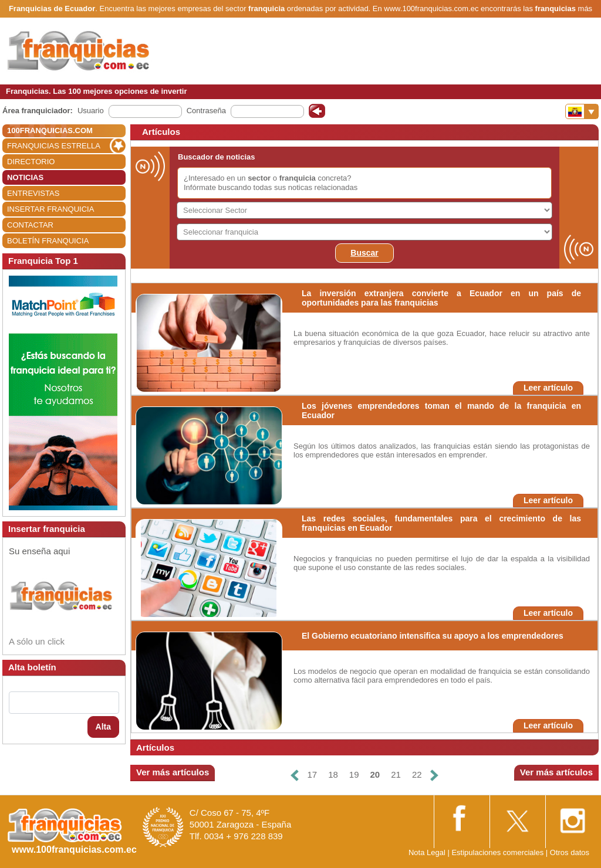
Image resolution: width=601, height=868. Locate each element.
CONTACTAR (30, 225)
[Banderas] (582, 111)
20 (375, 774)
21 (396, 774)
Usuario (91, 111)
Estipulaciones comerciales (498, 852)
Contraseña (206, 111)
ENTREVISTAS (33, 193)
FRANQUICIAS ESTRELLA (54, 146)
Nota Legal (427, 852)
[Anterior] (295, 775)
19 (354, 774)
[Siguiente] (434, 775)
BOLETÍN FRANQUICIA (48, 241)
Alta (103, 727)
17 (312, 774)
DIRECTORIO (31, 162)
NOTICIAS (25, 177)
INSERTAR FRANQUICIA (50, 209)
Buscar (364, 253)
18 (333, 774)
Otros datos (570, 852)
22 (417, 774)
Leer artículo (548, 388)
